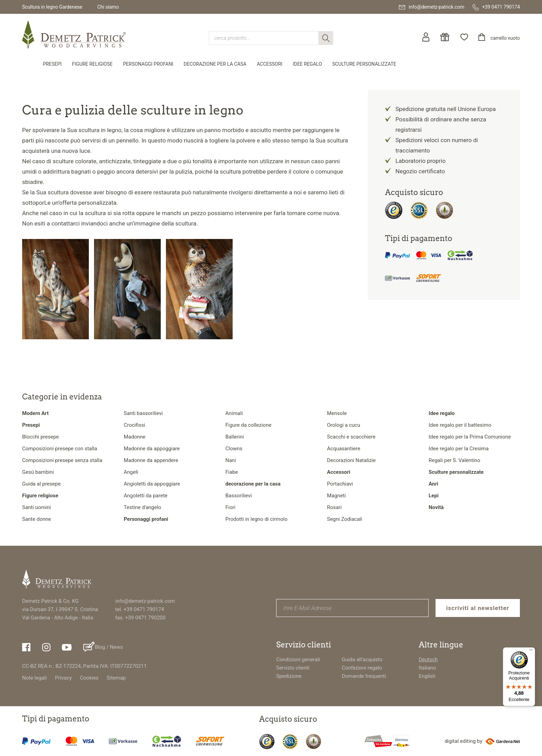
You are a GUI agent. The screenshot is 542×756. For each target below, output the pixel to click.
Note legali (34, 678)
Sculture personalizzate (364, 64)
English (427, 676)
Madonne (135, 437)
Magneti (336, 496)
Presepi (52, 64)
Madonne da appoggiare (152, 449)
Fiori (230, 507)
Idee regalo (307, 64)
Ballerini (235, 437)
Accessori (270, 64)
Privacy (63, 678)
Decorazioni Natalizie (351, 460)
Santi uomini (36, 507)
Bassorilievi (239, 496)
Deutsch (428, 660)
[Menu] (531, 652)
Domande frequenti (364, 676)
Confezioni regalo (362, 668)
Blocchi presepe (40, 437)
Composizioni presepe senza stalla (62, 460)
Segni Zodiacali (345, 519)
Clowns (234, 449)
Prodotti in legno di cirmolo (256, 519)
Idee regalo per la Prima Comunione (470, 437)
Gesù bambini (38, 472)
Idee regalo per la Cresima (459, 449)
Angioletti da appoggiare (152, 484)
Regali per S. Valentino (454, 460)
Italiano (427, 668)
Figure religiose (92, 64)
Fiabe (232, 472)
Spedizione (289, 676)
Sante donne (36, 519)
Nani (231, 460)
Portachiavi (340, 484)
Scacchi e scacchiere (351, 437)
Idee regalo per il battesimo (460, 425)
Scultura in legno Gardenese (52, 7)
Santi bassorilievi (143, 413)
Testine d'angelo (142, 507)
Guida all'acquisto (362, 660)
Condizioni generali (298, 660)
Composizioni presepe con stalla (60, 449)
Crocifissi (134, 425)
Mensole (337, 413)
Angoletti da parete (146, 496)
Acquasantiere (344, 449)
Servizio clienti (293, 668)
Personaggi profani (148, 64)
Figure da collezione (248, 425)
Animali (234, 413)
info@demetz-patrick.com (145, 601)
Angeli (131, 472)
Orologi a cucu (344, 425)
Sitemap (116, 678)
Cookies (89, 678)
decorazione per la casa (215, 64)
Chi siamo (108, 7)
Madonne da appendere (151, 460)
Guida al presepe (41, 484)
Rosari (334, 507)
